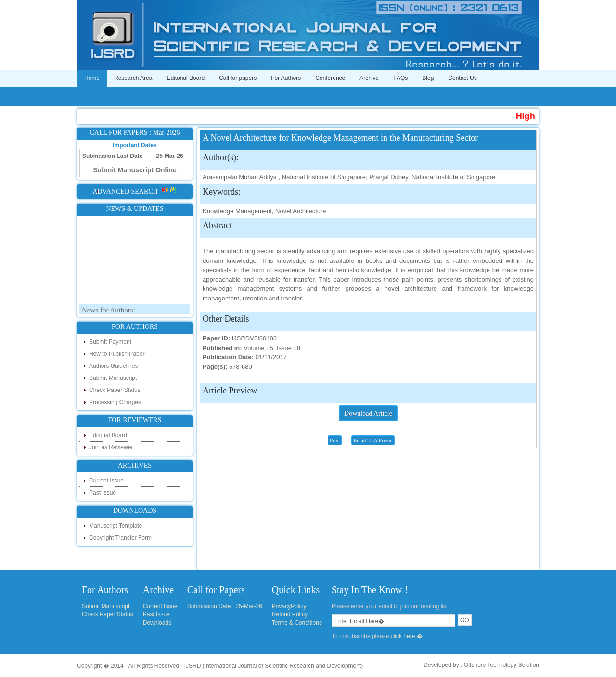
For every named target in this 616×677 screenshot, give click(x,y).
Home (92, 78)
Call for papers (238, 78)
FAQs (400, 78)
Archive (369, 78)
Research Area (133, 78)
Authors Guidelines (113, 366)
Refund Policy (290, 614)
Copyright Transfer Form (120, 538)
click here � (407, 636)
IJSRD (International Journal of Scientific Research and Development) (274, 666)
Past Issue (103, 493)
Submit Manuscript (113, 378)
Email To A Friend (373, 440)
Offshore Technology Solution (501, 665)
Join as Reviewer (111, 447)
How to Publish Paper (117, 354)
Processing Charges (115, 402)
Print (335, 440)
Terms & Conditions (297, 623)
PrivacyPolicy (289, 606)
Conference (330, 78)
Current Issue (106, 481)
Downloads (157, 623)
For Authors (286, 78)
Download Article (368, 413)
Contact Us (462, 78)
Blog (428, 78)
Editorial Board (186, 78)
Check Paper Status (115, 390)
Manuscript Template (116, 526)
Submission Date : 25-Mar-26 (225, 606)
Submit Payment (110, 342)
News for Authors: (109, 312)
